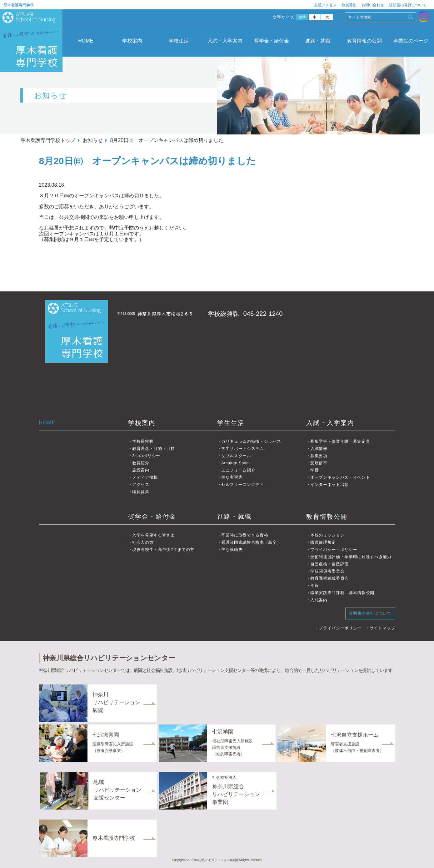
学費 (314, 470)
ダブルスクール (236, 456)
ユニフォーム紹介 (238, 470)
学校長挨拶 (143, 441)
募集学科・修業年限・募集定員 (340, 441)
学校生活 (179, 41)
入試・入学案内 (225, 41)
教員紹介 (141, 463)
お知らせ (93, 140)
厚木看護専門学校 (19, 5)
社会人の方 (143, 542)
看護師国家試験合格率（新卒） (251, 542)
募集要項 (319, 456)
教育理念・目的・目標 (154, 449)
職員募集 (141, 492)
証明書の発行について (408, 5)
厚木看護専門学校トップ (48, 140)
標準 (302, 17)
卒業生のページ (411, 41)
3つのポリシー (146, 456)
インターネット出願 (329, 484)
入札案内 (319, 600)
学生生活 (231, 423)
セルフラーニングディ (243, 484)
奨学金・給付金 (272, 41)
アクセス (141, 484)
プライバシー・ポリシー (334, 550)
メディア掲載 (145, 477)
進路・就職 (318, 41)
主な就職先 (232, 550)
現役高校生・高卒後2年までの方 (163, 550)
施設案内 (141, 470)
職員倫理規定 (323, 542)
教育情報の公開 (364, 41)
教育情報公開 (327, 517)
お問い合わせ (373, 5)
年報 (314, 585)
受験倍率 (319, 463)
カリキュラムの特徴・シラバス (251, 441)
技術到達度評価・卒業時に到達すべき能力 (351, 557)
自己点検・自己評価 (329, 564)
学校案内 (132, 41)
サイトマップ (382, 628)
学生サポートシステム (243, 449)
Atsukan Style (235, 463)
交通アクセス (325, 5)
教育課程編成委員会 (329, 578)
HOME (86, 41)
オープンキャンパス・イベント (340, 477)
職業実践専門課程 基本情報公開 (342, 593)
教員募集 (349, 5)
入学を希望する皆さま (154, 535)
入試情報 (319, 449)
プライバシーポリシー (340, 628)
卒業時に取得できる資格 (245, 535)
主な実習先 (232, 477)
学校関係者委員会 (327, 571)
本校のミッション (327, 535)
